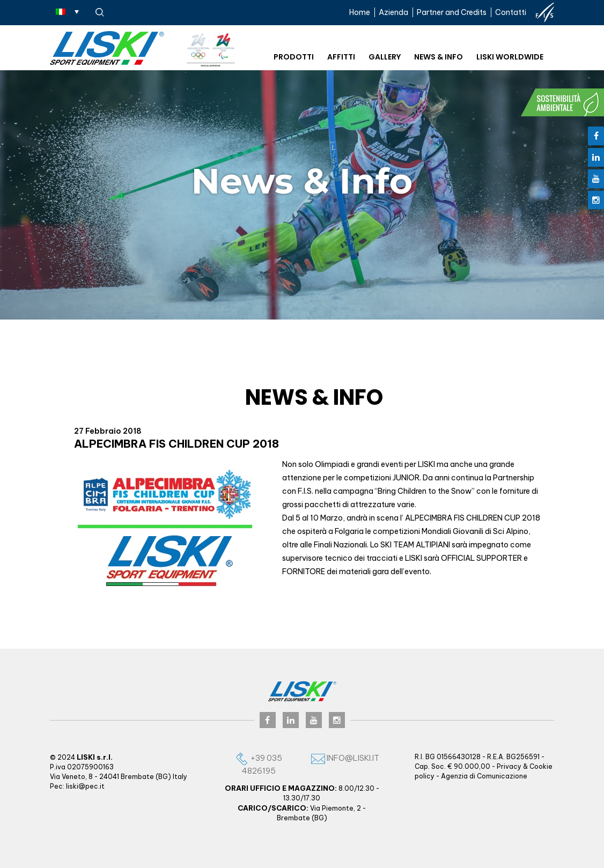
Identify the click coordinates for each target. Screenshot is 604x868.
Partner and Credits (452, 12)
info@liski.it (345, 758)
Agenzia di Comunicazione (484, 776)
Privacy (509, 766)
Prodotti (294, 57)
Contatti (511, 12)
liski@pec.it (85, 786)
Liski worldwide (510, 57)
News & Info (439, 57)
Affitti (341, 57)
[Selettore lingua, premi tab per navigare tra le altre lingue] (67, 11)
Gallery (385, 57)
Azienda (393, 12)
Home (360, 12)
